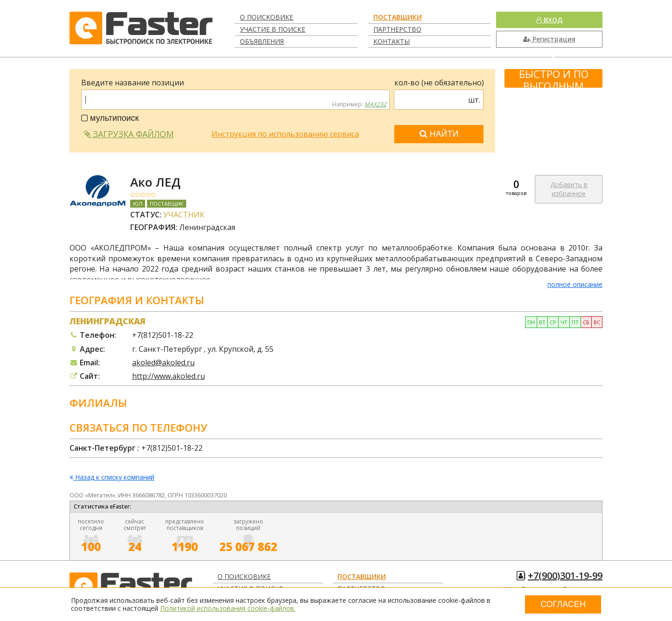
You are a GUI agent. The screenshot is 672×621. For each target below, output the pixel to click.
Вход (549, 20)
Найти (439, 134)
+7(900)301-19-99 (565, 576)
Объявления (262, 41)
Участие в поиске (273, 29)
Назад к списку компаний (112, 478)
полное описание (575, 284)
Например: (359, 105)
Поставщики (398, 17)
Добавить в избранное (569, 189)
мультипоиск (110, 118)
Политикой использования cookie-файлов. (228, 608)
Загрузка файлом (129, 134)
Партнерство (397, 29)
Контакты (392, 41)
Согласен (563, 604)
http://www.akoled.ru (168, 376)
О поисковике (266, 17)
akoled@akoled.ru (163, 363)
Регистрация (549, 39)
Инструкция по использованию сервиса (285, 134)
